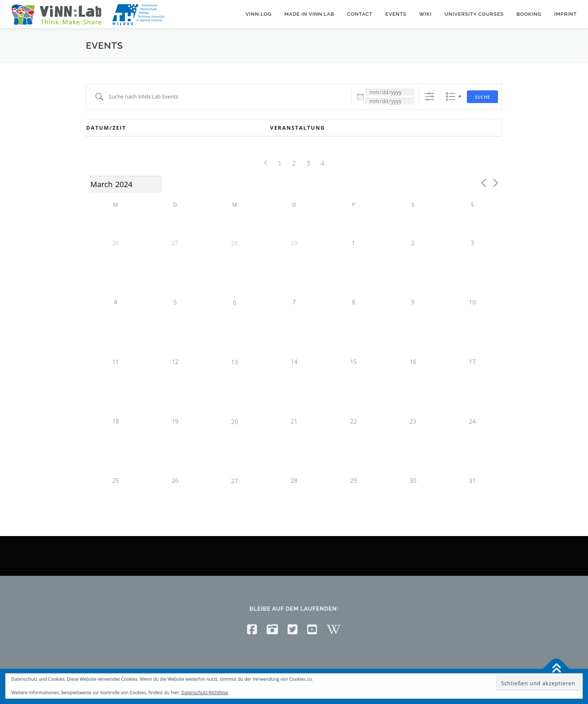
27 (234, 481)
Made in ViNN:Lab (309, 14)
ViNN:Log (259, 14)
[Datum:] (390, 92)
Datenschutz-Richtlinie (205, 693)
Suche (482, 97)
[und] (390, 101)
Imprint (565, 14)
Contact (360, 14)
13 (234, 362)
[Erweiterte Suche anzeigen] (430, 97)
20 (234, 422)
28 (234, 243)
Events (396, 14)
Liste (451, 97)
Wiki (425, 14)
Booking (529, 14)
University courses (474, 14)
